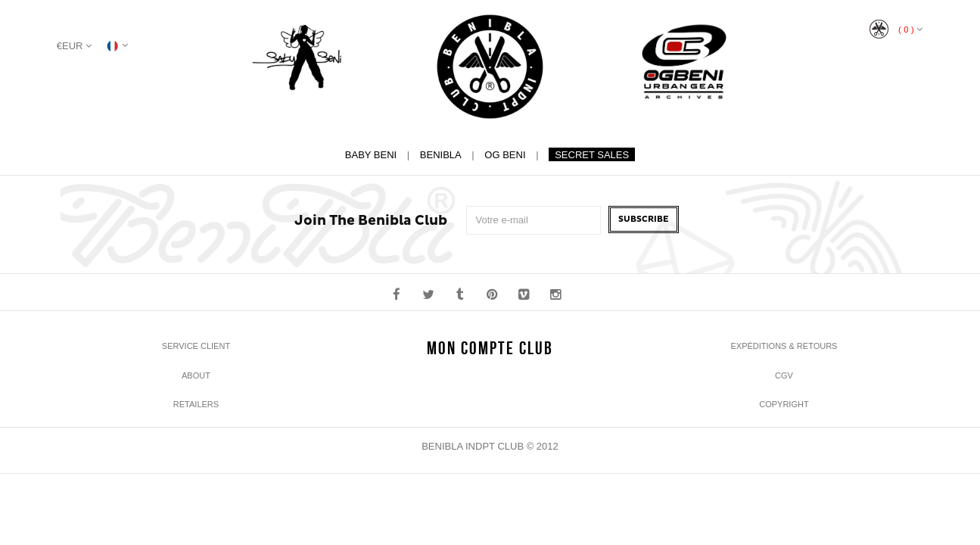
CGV (784, 375)
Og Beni (505, 155)
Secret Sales (592, 155)
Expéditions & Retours (784, 346)
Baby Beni (371, 155)
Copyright (784, 404)
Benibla (441, 155)
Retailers (196, 404)
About (196, 375)
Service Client (196, 346)
